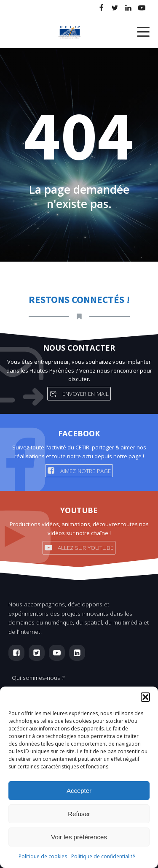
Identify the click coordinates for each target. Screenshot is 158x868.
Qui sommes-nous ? (38, 677)
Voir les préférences (79, 837)
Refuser (79, 814)
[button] (145, 697)
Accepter (79, 791)
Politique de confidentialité (103, 856)
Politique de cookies (43, 856)
